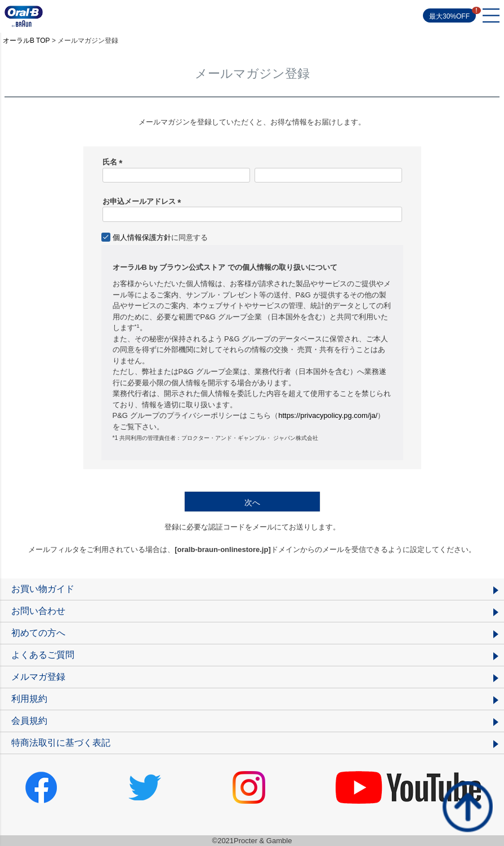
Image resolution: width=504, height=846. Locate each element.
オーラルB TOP (26, 41)
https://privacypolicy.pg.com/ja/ (328, 415)
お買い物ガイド (43, 589)
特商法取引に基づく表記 (61, 743)
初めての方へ (38, 633)
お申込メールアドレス (144, 201)
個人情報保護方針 (142, 237)
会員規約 (29, 721)
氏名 (115, 162)
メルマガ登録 (38, 677)
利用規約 (29, 699)
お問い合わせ (38, 611)
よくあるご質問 (43, 655)
